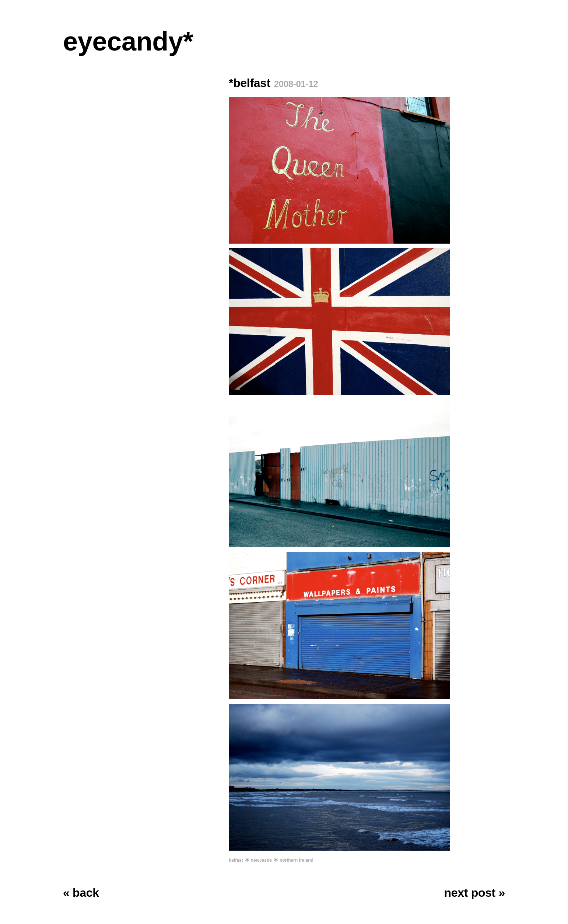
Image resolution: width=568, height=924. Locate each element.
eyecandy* (128, 41)
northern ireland (297, 860)
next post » (475, 893)
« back (81, 893)
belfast (236, 860)
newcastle (261, 860)
